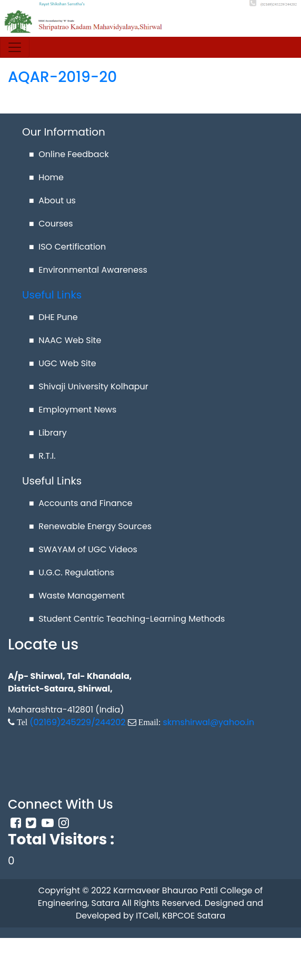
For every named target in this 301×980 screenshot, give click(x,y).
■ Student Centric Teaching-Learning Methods (127, 619)
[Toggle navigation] (15, 47)
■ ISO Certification (67, 247)
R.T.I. (47, 456)
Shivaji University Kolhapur (93, 386)
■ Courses (51, 224)
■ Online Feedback (69, 154)
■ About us (52, 200)
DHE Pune (58, 317)
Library (52, 433)
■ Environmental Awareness (88, 270)
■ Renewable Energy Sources (90, 526)
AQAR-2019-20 (62, 77)
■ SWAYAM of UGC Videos (83, 549)
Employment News (77, 410)
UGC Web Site (67, 363)
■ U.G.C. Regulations (72, 572)
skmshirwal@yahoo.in (208, 722)
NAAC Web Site (70, 340)
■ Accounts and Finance (81, 503)
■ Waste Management (77, 596)
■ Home (46, 177)
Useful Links (52, 295)
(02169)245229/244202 (77, 722)
